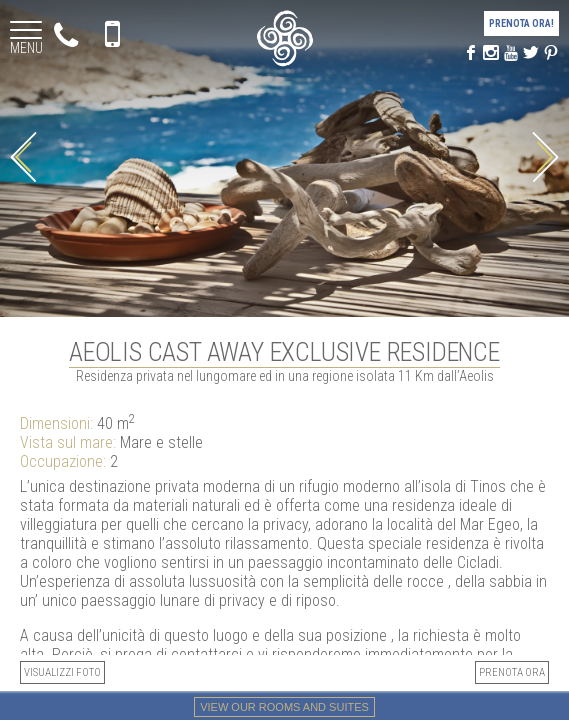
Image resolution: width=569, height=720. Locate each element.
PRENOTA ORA (512, 672)
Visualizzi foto (62, 672)
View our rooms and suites (284, 707)
